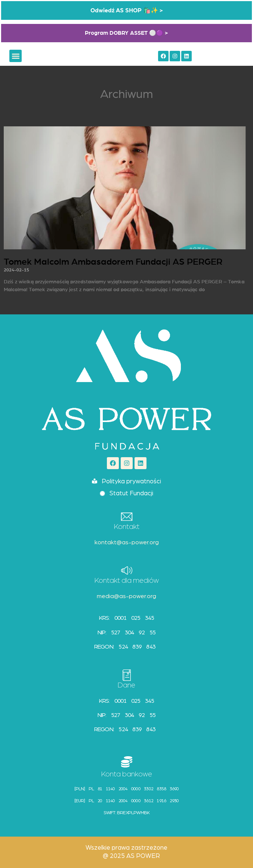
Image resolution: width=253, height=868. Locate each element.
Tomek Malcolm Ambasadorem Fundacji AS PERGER (113, 262)
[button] (16, 56)
